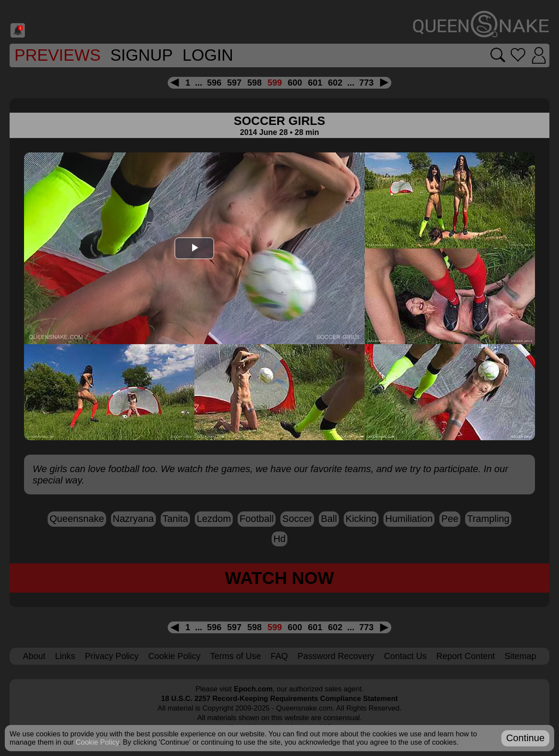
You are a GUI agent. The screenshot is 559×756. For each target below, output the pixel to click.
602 (335, 83)
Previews (57, 55)
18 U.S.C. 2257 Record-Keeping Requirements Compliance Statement (279, 698)
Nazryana (133, 519)
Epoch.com (253, 689)
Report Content (466, 656)
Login (208, 55)
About (34, 656)
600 (295, 83)
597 (234, 83)
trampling (488, 519)
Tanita (175, 519)
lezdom (214, 519)
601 (315, 83)
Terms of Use (236, 656)
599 (274, 83)
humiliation (409, 519)
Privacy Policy (112, 656)
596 (214, 83)
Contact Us (405, 656)
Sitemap (520, 656)
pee (450, 519)
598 (254, 83)
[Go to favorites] (517, 55)
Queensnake (77, 519)
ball (329, 519)
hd (279, 539)
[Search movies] (496, 55)
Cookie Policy (174, 656)
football (257, 519)
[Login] (538, 55)
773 (367, 83)
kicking (361, 519)
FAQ (279, 656)
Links (65, 656)
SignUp (141, 55)
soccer (297, 519)
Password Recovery (336, 656)
